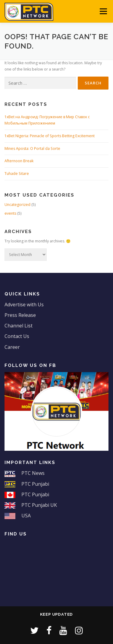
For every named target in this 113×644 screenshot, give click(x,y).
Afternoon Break (19, 161)
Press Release (20, 315)
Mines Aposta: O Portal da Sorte (32, 148)
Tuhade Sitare (17, 174)
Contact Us (17, 336)
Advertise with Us (24, 305)
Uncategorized (17, 205)
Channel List (19, 326)
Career (12, 347)
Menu (103, 11)
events (10, 213)
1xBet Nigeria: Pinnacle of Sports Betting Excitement (50, 136)
